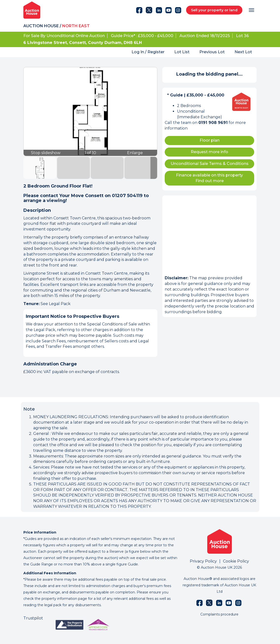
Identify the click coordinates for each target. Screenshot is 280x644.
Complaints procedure (219, 614)
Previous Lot (212, 52)
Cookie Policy (236, 561)
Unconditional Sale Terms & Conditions (210, 164)
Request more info (209, 152)
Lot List (182, 52)
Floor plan (210, 140)
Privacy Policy (203, 561)
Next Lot (243, 52)
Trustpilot (33, 618)
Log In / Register (148, 52)
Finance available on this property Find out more (209, 178)
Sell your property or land (214, 10)
